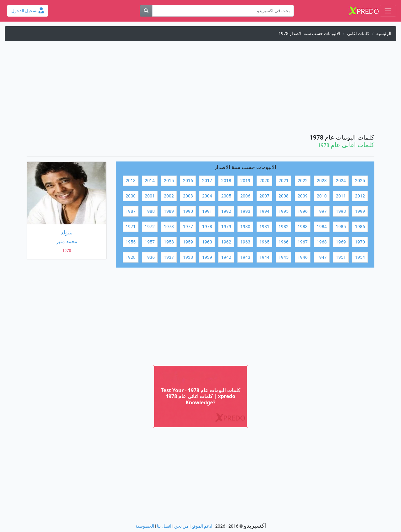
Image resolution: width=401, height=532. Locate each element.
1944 (264, 257)
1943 (245, 257)
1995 (284, 211)
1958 (169, 242)
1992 (226, 211)
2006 (245, 196)
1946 (303, 257)
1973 (169, 227)
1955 (131, 242)
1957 (150, 242)
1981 (264, 227)
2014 (150, 181)
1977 (188, 227)
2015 (169, 181)
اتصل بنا (164, 526)
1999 (360, 211)
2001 (150, 196)
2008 (284, 196)
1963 (245, 242)
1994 (264, 211)
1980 (245, 227)
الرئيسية (384, 34)
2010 (322, 196)
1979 (226, 227)
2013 (131, 181)
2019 (245, 181)
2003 (188, 196)
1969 (341, 242)
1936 (150, 257)
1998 (341, 211)
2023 (322, 181)
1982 (284, 227)
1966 (284, 242)
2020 (264, 181)
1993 (245, 211)
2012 (360, 196)
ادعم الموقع (202, 526)
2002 (169, 196)
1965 (264, 242)
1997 (322, 211)
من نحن (181, 526)
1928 (131, 257)
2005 (226, 196)
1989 (169, 211)
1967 (303, 242)
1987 (131, 211)
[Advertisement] (200, 90)
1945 (284, 257)
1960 (207, 242)
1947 (322, 257)
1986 (360, 227)
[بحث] (146, 11)
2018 (226, 181)
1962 (226, 242)
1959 (188, 242)
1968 (322, 242)
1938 (188, 257)
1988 (150, 211)
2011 (341, 196)
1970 (360, 242)
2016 (188, 181)
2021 (284, 181)
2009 (303, 196)
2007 (264, 196)
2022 (303, 181)
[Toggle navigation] (388, 11)
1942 (226, 257)
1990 (188, 211)
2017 (207, 181)
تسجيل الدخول (28, 11)
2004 (207, 196)
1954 (360, 257)
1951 (341, 257)
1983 (303, 227)
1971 (131, 227)
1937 (169, 257)
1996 (303, 211)
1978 (207, 227)
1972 (150, 227)
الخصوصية (145, 526)
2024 (341, 181)
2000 (131, 196)
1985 (341, 227)
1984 (322, 227)
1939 (207, 257)
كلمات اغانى (358, 34)
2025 (360, 181)
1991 (207, 211)
